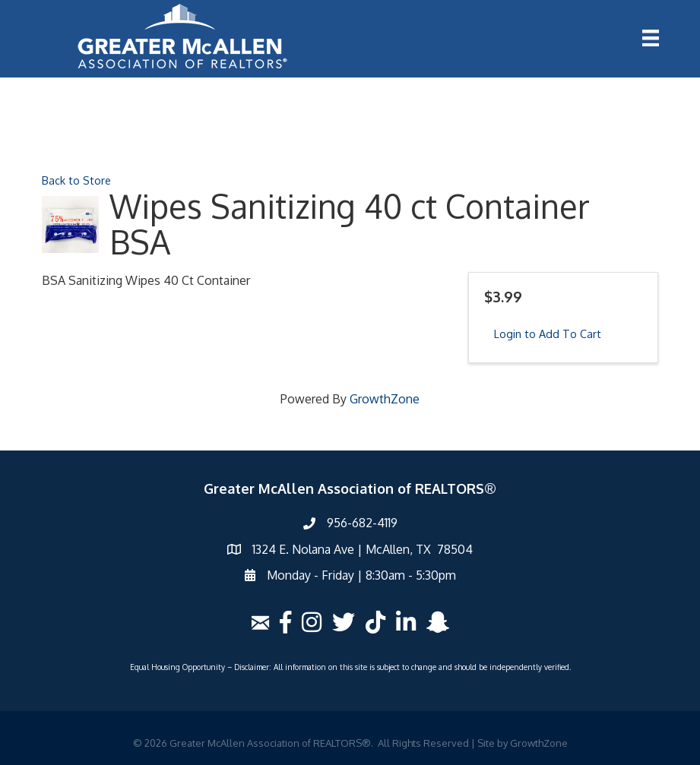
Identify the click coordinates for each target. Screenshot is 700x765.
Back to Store (76, 180)
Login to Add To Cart (548, 334)
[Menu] (651, 38)
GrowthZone (385, 399)
